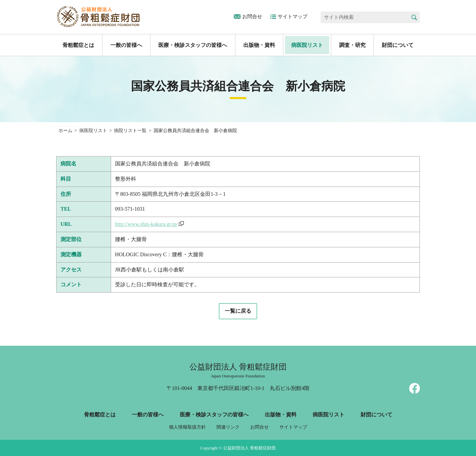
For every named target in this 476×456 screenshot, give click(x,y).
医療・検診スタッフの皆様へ (193, 45)
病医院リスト (307, 45)
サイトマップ (293, 17)
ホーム (65, 131)
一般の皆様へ (126, 45)
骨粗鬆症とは (78, 45)
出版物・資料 (259, 45)
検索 (414, 17)
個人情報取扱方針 (187, 427)
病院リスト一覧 (130, 131)
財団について (398, 45)
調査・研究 (352, 45)
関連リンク (228, 427)
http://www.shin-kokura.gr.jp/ (146, 224)
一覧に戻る (238, 311)
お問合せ (252, 17)
